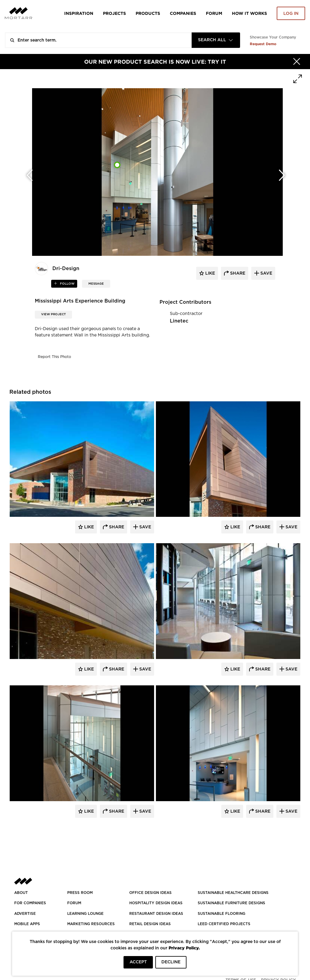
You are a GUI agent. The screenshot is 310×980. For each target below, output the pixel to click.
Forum (214, 13)
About (21, 893)
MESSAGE (96, 284)
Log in (291, 14)
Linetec (179, 321)
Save (145, 527)
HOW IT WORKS (249, 13)
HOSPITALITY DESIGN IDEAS (156, 903)
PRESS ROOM (80, 893)
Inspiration (79, 13)
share (237, 273)
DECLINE (171, 962)
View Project (53, 314)
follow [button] (67, 284)
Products (148, 13)
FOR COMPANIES (30, 903)
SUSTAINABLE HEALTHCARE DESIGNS (233, 893)
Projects (114, 13)
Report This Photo (54, 357)
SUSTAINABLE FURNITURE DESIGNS (231, 903)
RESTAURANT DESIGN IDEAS (156, 914)
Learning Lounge (85, 914)
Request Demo (263, 44)
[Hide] (297, 62)
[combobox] (216, 40)
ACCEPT (138, 962)
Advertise (25, 914)
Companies (183, 13)
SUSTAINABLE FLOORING (221, 914)
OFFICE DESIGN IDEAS (150, 893)
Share (116, 527)
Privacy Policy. (184, 948)
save (266, 273)
